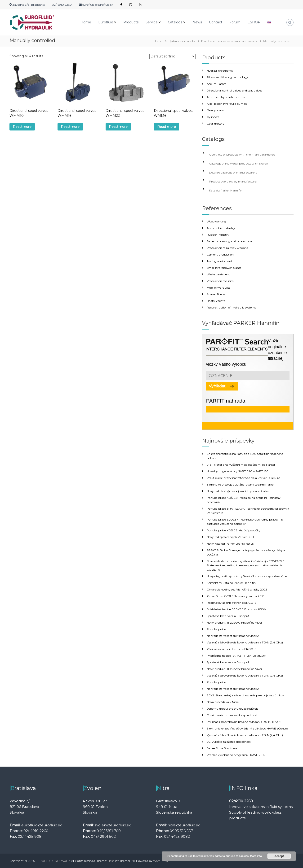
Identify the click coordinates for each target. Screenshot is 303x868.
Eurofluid (106, 22)
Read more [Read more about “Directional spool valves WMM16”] (70, 127)
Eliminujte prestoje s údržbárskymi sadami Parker (241, 484)
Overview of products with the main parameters (242, 154)
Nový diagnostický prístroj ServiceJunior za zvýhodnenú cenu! (249, 576)
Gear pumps (215, 110)
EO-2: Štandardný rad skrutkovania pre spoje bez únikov (245, 695)
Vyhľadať (217, 386)
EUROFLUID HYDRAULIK (53, 861)
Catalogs (175, 22)
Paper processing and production (229, 241)
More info (256, 856)
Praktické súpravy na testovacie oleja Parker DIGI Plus (243, 478)
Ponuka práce (216, 629)
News (197, 22)
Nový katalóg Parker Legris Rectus (230, 544)
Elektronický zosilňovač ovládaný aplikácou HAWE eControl (248, 728)
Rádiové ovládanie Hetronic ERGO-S (231, 603)
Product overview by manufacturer (233, 181)
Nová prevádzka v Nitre (223, 702)
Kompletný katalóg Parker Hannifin (231, 583)
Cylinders (213, 117)
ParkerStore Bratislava (222, 748)
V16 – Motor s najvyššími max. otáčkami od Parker (241, 465)
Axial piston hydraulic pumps (227, 104)
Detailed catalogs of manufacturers (233, 172)
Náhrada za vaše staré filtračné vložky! (233, 636)
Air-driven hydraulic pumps (226, 97)
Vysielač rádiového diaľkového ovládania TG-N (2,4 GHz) (245, 642)
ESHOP (254, 22)
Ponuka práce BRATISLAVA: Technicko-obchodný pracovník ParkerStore (248, 511)
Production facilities (220, 281)
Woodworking (216, 221)
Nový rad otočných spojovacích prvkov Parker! (238, 491)
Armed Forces (216, 294)
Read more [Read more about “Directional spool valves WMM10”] (22, 127)
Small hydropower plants (224, 268)
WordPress (160, 861)
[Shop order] (172, 56)
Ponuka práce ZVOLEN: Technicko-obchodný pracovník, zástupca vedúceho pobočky (245, 522)
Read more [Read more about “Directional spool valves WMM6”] (167, 127)
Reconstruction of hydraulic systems (231, 307)
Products (131, 22)
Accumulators (216, 84)
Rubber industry (218, 235)
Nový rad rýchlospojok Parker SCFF (231, 537)
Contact (216, 22)
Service (152, 22)
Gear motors (215, 124)
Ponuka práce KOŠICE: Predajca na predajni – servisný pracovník (244, 500)
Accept (279, 856)
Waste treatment (218, 274)
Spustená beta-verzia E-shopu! (228, 616)
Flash (111, 861)
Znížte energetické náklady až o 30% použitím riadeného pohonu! (245, 456)
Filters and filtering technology (227, 77)
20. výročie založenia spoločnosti (229, 742)
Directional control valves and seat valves (229, 41)
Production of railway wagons (227, 248)
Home (86, 22)
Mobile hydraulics (218, 288)
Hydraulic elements (182, 41)
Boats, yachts (216, 301)
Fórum (235, 22)
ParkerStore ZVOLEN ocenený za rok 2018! (236, 596)
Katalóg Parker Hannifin (226, 190)
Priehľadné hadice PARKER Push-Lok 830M (237, 609)
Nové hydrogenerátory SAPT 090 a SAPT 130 (238, 471)
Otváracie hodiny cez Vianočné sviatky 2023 (237, 589)
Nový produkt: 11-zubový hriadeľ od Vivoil (235, 623)
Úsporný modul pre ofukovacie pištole (232, 709)
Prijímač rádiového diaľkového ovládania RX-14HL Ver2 (244, 722)
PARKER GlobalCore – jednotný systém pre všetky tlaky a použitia (246, 552)
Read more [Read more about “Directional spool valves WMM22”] (118, 127)
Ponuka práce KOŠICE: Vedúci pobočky (234, 530)
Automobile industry (221, 228)
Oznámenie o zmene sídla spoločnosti (232, 715)
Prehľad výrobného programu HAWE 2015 (236, 755)
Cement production (220, 254)
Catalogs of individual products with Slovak (238, 163)
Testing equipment (219, 261)
